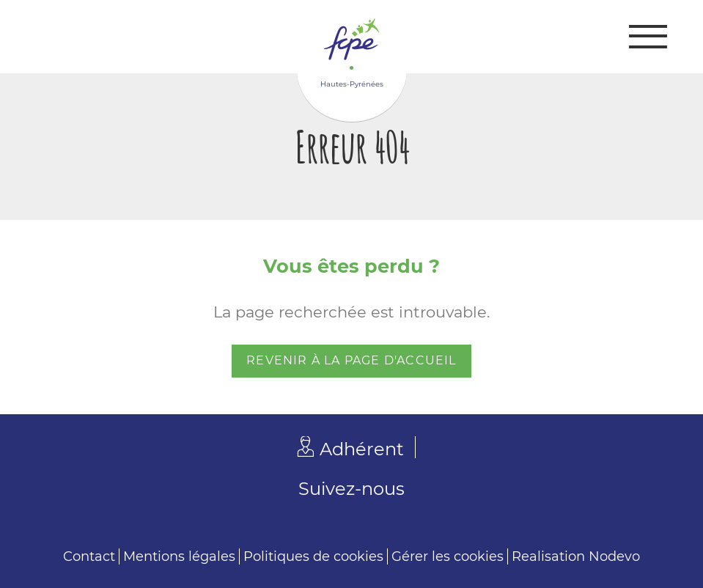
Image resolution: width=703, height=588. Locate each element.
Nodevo (614, 556)
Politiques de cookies (313, 556)
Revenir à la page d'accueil (351, 360)
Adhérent (362, 449)
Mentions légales (179, 556)
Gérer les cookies (448, 556)
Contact (89, 556)
